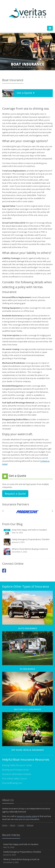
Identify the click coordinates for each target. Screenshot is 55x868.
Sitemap (30, 825)
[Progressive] (27, 512)
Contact (21, 825)
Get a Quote (19, 93)
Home (5, 825)
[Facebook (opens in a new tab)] (4, 571)
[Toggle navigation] (50, 28)
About (13, 825)
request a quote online (27, 816)
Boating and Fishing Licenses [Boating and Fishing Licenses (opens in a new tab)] (16, 770)
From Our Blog (12, 524)
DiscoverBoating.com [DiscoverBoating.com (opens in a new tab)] (12, 783)
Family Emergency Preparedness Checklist (28, 542)
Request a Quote (15, 494)
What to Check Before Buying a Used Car (28, 551)
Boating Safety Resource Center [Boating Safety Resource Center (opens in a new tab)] (17, 765)
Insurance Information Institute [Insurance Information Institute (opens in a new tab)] (17, 774)
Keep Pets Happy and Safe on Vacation (28, 532)
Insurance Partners (16, 504)
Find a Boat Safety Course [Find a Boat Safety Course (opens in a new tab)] (14, 779)
